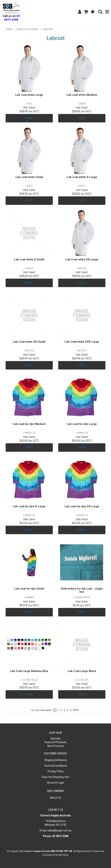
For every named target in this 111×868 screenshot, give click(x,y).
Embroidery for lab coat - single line (82, 590)
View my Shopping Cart (55, 777)
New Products (56, 746)
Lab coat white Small (29, 177)
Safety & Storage (27, 29)
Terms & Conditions (55, 766)
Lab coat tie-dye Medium (29, 424)
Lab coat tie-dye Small (29, 589)
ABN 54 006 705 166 (61, 851)
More (29, 118)
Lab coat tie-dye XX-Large (82, 506)
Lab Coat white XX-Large (82, 259)
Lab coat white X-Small (29, 259)
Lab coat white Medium (82, 95)
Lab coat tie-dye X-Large (29, 506)
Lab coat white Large (29, 95)
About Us (56, 798)
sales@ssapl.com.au (59, 830)
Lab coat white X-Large (82, 177)
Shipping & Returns (56, 760)
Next (76, 710)
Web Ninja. (64, 855)
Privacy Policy (56, 771)
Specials (55, 738)
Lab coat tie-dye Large (82, 424)
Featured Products (55, 742)
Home (9, 29)
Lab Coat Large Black (82, 671)
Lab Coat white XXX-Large (82, 342)
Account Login (56, 783)
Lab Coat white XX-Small (29, 342)
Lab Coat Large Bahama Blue (29, 671)
